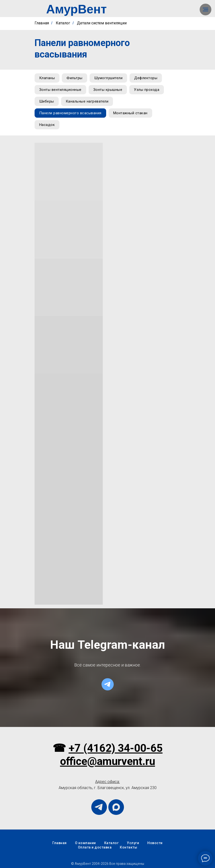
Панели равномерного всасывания (70, 113)
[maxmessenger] (116, 807)
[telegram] (108, 684)
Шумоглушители (108, 78)
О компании (85, 843)
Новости (155, 843)
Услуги (133, 843)
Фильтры (75, 78)
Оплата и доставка (95, 847)
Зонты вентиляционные (60, 90)
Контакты (128, 847)
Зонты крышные (108, 90)
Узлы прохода (147, 90)
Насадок (47, 125)
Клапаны (47, 78)
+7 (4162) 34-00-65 (116, 748)
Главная (42, 23)
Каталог (63, 23)
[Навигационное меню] (206, 10)
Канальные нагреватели (87, 101)
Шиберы (47, 101)
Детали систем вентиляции (102, 23)
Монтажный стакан (130, 113)
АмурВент (77, 9)
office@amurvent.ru (108, 761)
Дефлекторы (146, 78)
